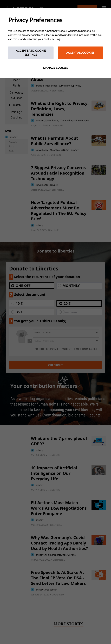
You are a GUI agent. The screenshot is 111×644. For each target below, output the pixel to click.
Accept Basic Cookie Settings (31, 53)
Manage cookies (55, 68)
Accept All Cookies (80, 53)
